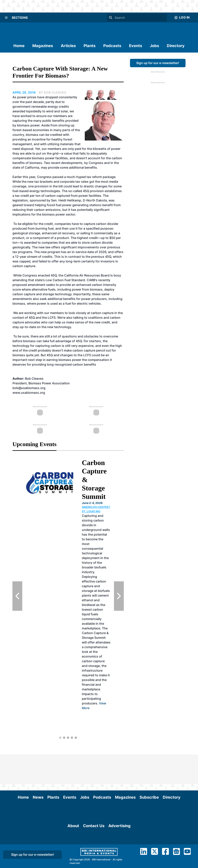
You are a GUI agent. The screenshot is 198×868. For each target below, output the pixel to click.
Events (136, 46)
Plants (90, 46)
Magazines (43, 46)
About (73, 849)
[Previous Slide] (17, 596)
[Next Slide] (119, 596)
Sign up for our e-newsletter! (158, 63)
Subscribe (149, 768)
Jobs (154, 46)
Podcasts (112, 46)
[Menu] (6, 18)
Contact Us (94, 849)
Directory (176, 46)
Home (19, 46)
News (38, 768)
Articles (68, 46)
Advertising (119, 849)
